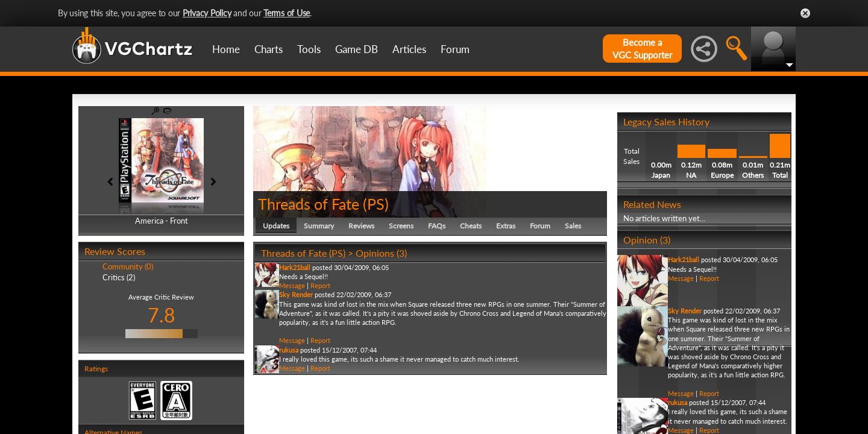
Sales (573, 226)
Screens (401, 226)
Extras (506, 226)
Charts (269, 49)
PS (376, 204)
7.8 (162, 315)
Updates (276, 226)
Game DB (357, 49)
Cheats (471, 226)
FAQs (437, 226)
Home (226, 49)
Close (805, 13)
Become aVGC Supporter (642, 49)
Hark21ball (295, 267)
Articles (409, 49)
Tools (309, 49)
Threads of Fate (309, 204)
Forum (455, 49)
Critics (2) (119, 277)
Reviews (361, 226)
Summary (319, 226)
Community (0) (128, 266)
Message (292, 285)
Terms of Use (287, 13)
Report (320, 285)
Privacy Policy (207, 13)
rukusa (289, 350)
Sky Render (296, 294)
